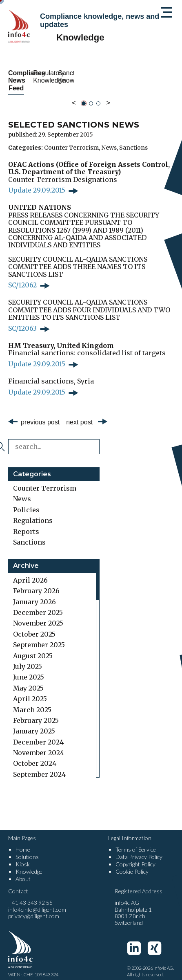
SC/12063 (22, 321)
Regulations (33, 513)
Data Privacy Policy (139, 849)
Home (23, 842)
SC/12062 (22, 278)
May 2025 (28, 680)
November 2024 (39, 745)
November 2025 (38, 616)
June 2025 (29, 670)
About (23, 871)
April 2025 (30, 691)
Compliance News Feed (48, 77)
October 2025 (34, 626)
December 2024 (38, 734)
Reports (26, 524)
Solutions (27, 849)
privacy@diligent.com (34, 909)
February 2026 (36, 583)
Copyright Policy (135, 857)
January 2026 (34, 594)
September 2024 (39, 767)
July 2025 (28, 659)
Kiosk (23, 857)
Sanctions (133, 140)
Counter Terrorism (71, 140)
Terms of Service (136, 842)
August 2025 (33, 648)
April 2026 (30, 572)
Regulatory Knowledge (134, 77)
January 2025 (34, 724)
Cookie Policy (132, 864)
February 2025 (36, 713)
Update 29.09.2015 (37, 183)
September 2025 (39, 637)
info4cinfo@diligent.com (37, 902)
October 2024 (35, 756)
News (109, 140)
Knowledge (29, 864)
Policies (26, 502)
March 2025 (32, 702)
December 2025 (38, 605)
